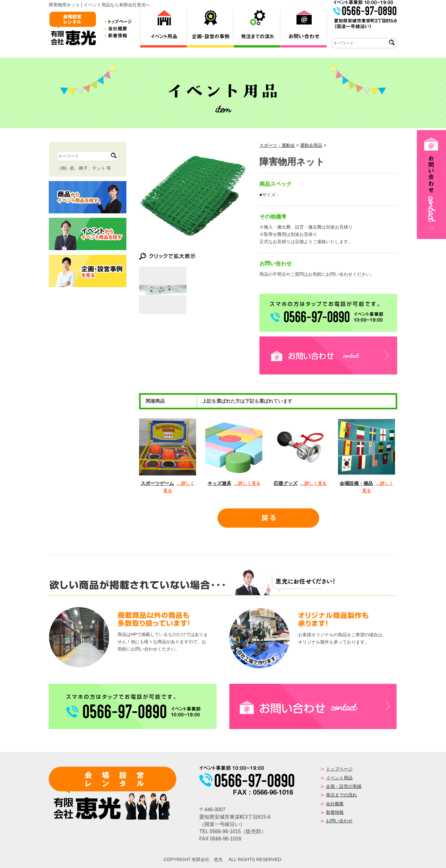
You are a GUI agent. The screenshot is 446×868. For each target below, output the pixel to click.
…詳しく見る (247, 483)
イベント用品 (339, 778)
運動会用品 (311, 145)
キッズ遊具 (219, 483)
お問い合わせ (339, 821)
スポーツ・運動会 (277, 145)
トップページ (339, 769)
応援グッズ (286, 483)
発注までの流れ (341, 795)
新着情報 (335, 812)
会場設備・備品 (356, 483)
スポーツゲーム (157, 483)
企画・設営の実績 (344, 786)
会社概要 (335, 804)
